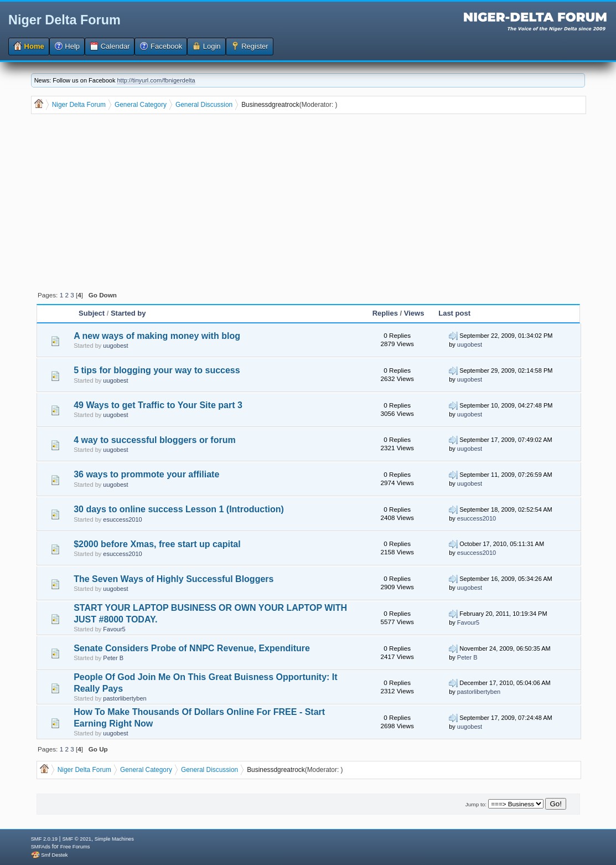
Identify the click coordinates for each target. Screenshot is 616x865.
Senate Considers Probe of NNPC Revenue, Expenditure (192, 648)
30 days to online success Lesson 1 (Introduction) (179, 509)
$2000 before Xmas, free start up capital (157, 544)
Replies (385, 313)
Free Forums (75, 847)
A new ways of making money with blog (157, 336)
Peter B (113, 658)
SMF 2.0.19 (44, 839)
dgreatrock (283, 105)
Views (414, 313)
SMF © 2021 (77, 839)
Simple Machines (114, 839)
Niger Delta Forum (64, 20)
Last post (454, 313)
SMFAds (41, 847)
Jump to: (476, 804)
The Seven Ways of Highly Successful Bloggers (174, 579)
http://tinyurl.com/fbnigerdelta (156, 80)
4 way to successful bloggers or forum (155, 440)
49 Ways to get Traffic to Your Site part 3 (158, 405)
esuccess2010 (122, 519)
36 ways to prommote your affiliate (146, 474)
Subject (93, 313)
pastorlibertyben (125, 698)
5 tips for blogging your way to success (157, 370)
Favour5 (114, 629)
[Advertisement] (309, 202)
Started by (128, 313)
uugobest (115, 346)
